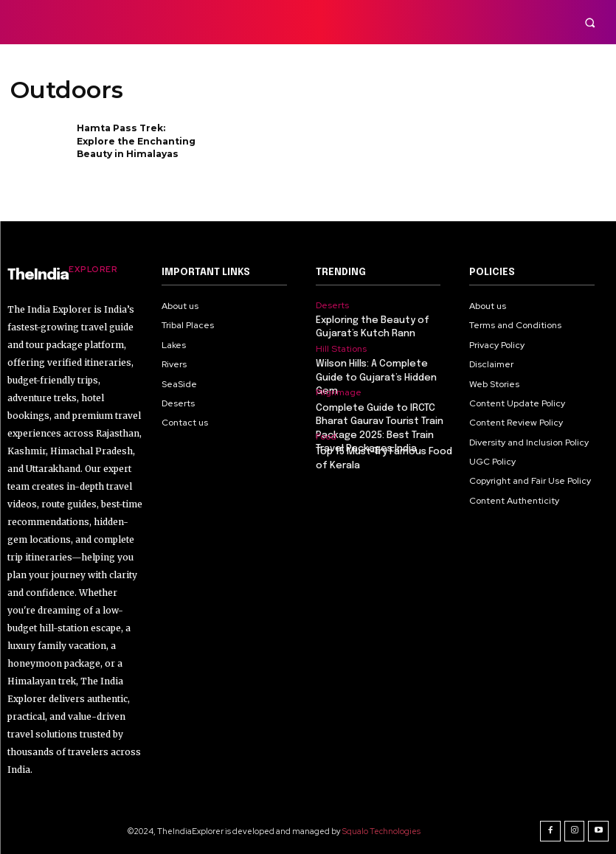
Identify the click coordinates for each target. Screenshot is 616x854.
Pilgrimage (339, 392)
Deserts (332, 305)
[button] (590, 22)
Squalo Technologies (381, 831)
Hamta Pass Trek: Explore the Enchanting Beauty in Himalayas (136, 140)
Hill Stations (341, 349)
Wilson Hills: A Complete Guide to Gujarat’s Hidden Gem (376, 377)
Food (326, 437)
